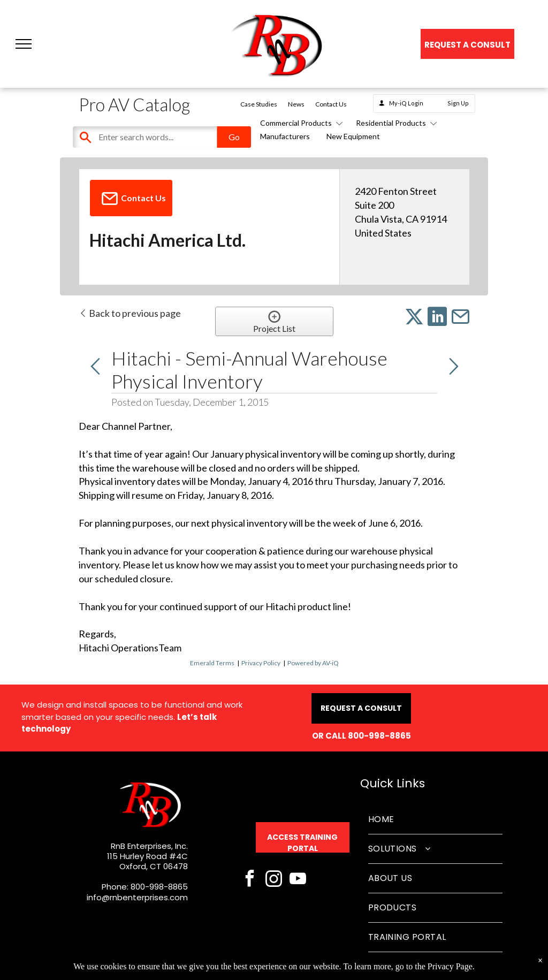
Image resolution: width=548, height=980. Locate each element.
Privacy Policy (261, 663)
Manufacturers (285, 136)
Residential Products (395, 123)
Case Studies (259, 104)
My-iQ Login (406, 103)
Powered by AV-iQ (313, 663)
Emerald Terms (212, 663)
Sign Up (458, 103)
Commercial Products (300, 123)
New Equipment (353, 136)
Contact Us (331, 104)
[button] (24, 44)
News (296, 104)
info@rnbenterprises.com (137, 897)
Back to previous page (130, 313)
